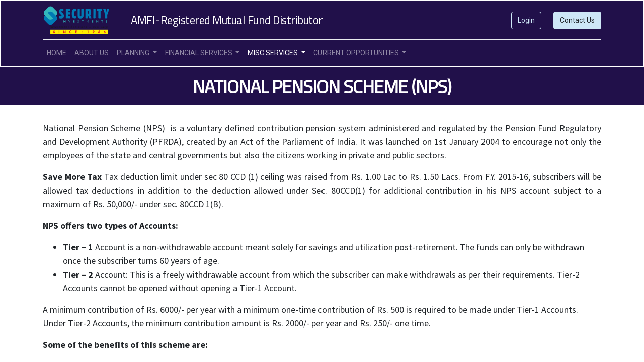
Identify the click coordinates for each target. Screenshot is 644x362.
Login (526, 20)
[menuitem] (57, 53)
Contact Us (577, 20)
